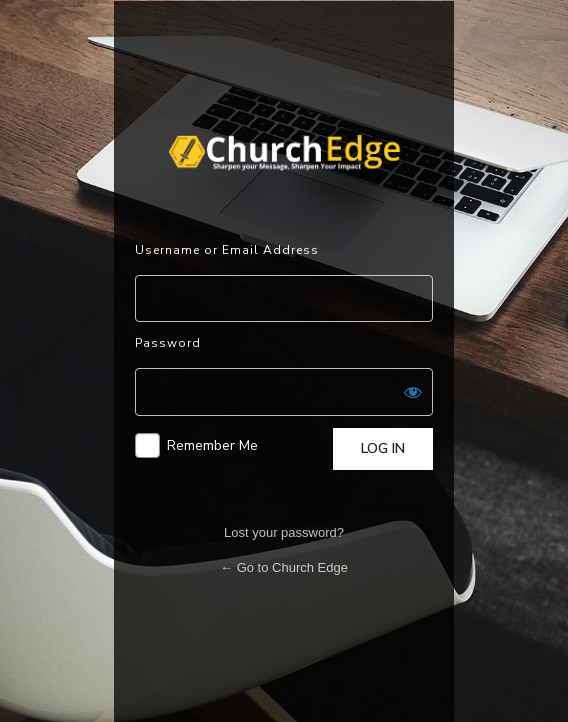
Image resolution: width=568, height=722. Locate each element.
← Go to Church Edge (284, 567)
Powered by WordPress (284, 153)
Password (168, 343)
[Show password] (413, 392)
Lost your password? (284, 532)
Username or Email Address (227, 250)
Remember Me (212, 445)
